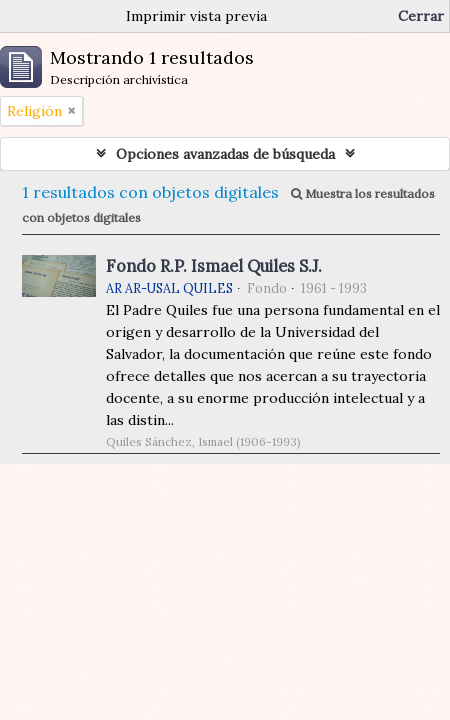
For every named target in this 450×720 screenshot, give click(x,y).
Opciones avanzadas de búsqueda (225, 154)
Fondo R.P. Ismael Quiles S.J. (214, 266)
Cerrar (421, 16)
